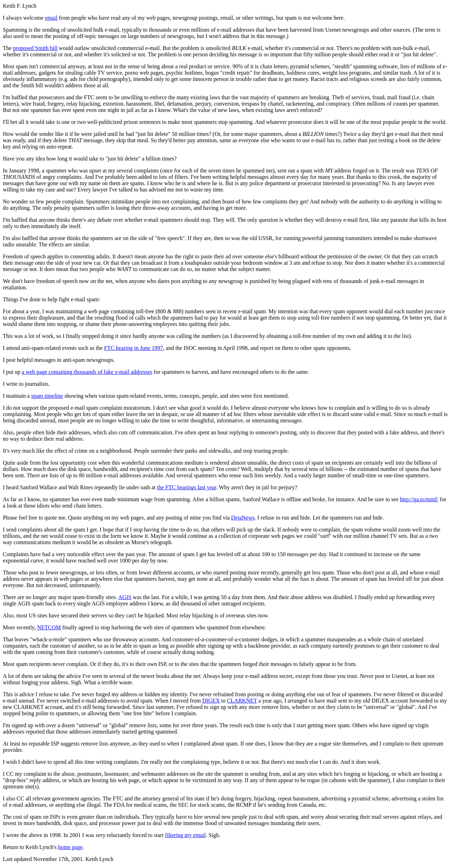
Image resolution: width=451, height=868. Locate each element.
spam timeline (47, 396)
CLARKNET (242, 701)
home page (70, 847)
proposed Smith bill (35, 48)
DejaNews (243, 518)
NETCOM (49, 627)
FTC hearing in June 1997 (133, 348)
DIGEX (211, 701)
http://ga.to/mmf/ (419, 499)
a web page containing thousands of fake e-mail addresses (87, 372)
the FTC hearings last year (187, 487)
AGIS (125, 597)
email (51, 18)
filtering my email (185, 835)
